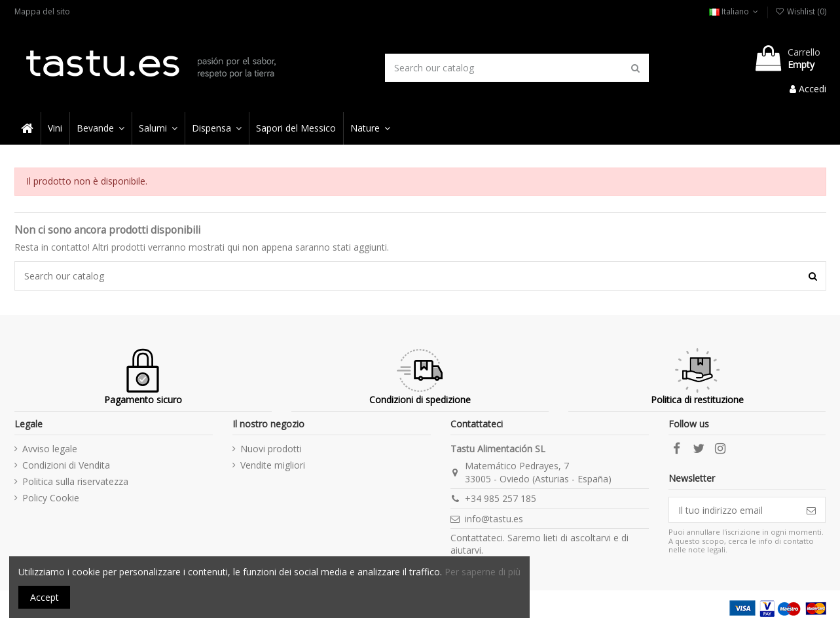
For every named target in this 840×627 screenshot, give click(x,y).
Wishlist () (800, 11)
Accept (45, 597)
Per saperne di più (483, 572)
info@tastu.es (494, 519)
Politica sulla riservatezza (75, 481)
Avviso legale (50, 449)
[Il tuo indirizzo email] (733, 510)
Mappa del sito (42, 11)
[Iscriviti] (811, 510)
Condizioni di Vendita (66, 465)
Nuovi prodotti (271, 449)
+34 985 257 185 (501, 498)
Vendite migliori (273, 465)
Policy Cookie (51, 498)
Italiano (735, 11)
